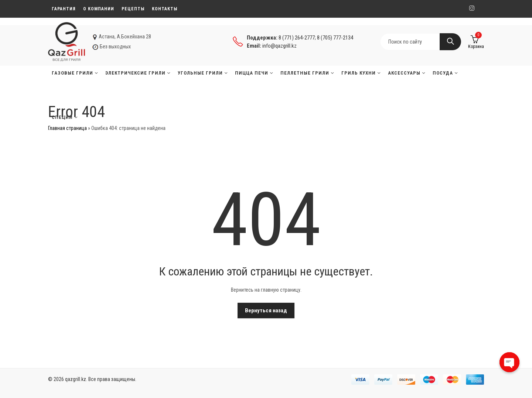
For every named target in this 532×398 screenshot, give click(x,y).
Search (450, 42)
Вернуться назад (266, 310)
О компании (99, 9)
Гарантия (64, 9)
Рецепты (133, 9)
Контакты (165, 9)
